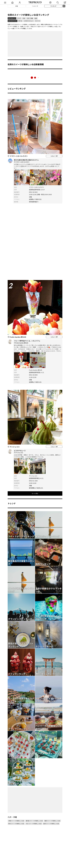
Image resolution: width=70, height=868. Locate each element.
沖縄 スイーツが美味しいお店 (16, 821)
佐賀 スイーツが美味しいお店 (51, 824)
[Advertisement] (35, 44)
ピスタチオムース (38, 452)
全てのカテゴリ (13, 21)
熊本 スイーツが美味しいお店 (16, 824)
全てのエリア (12, 18)
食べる (20, 21)
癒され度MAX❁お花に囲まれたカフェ (38, 161)
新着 (17, 6)
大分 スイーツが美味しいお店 (34, 824)
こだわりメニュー (29, 21)
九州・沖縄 (30, 18)
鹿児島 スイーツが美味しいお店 (34, 821)
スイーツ (38, 21)
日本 (24, 18)
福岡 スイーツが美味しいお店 (52, 821)
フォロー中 (35, 6)
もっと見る (35, 493)
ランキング (53, 6)
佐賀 (36, 18)
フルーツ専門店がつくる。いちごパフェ (38, 342)
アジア (19, 18)
